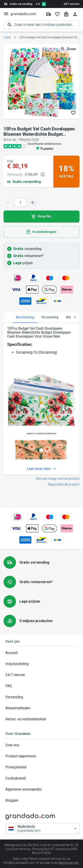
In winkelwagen (41, 232)
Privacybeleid (41, 767)
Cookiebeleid (41, 778)
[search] (47, 25)
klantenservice (69, 862)
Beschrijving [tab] (25, 317)
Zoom (69, 49)
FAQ (41, 686)
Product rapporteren (41, 756)
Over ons (41, 745)
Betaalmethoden (41, 708)
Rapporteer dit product (64, 484)
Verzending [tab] (50, 317)
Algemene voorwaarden (41, 789)
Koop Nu (41, 216)
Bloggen (41, 800)
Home (7, 37)
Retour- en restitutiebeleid (41, 719)
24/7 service (71, 4)
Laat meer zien (41, 469)
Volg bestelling (41, 664)
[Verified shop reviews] (44, 4)
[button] (42, 828)
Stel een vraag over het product (58, 478)
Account (41, 653)
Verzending (41, 697)
